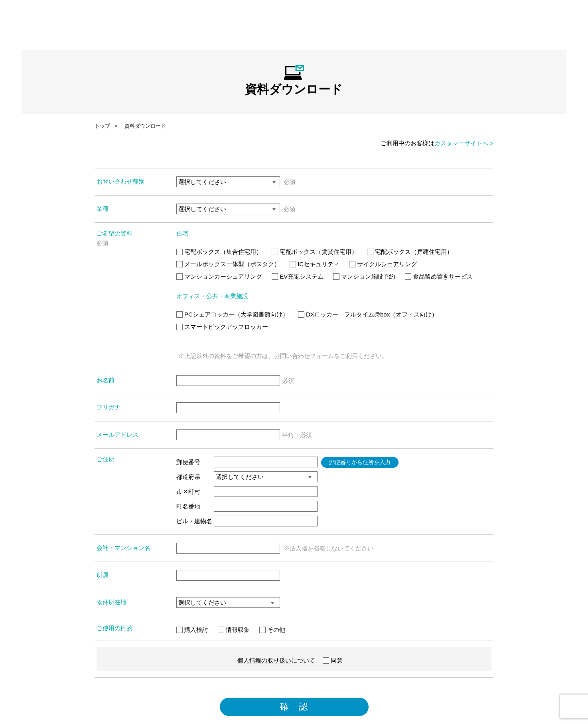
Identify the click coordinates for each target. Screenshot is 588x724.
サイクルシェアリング (383, 264)
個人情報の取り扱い (264, 660)
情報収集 (234, 630)
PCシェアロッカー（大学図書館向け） (232, 314)
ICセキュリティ (315, 264)
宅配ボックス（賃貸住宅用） (315, 252)
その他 (272, 630)
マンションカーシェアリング (219, 276)
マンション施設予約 (364, 276)
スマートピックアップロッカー (222, 327)
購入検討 (192, 630)
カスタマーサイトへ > (464, 143)
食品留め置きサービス (439, 276)
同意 (333, 660)
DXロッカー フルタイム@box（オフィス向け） (368, 314)
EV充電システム (298, 276)
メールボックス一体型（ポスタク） (228, 264)
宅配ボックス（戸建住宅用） (410, 252)
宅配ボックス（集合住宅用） (219, 252)
